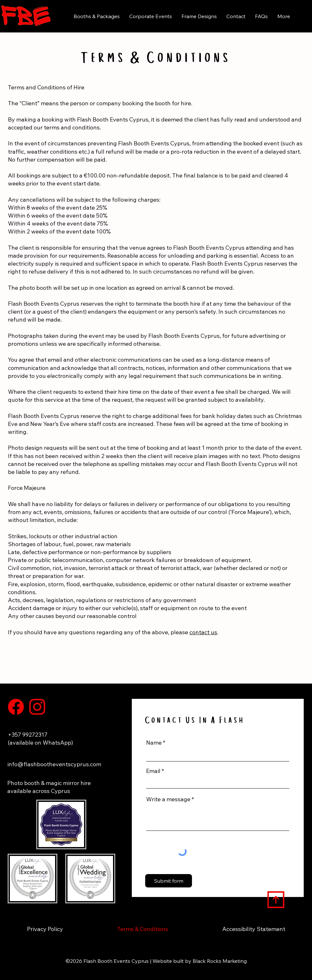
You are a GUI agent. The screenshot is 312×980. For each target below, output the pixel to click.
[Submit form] (169, 881)
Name (154, 743)
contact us (203, 632)
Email (153, 771)
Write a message (168, 799)
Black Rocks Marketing (220, 961)
